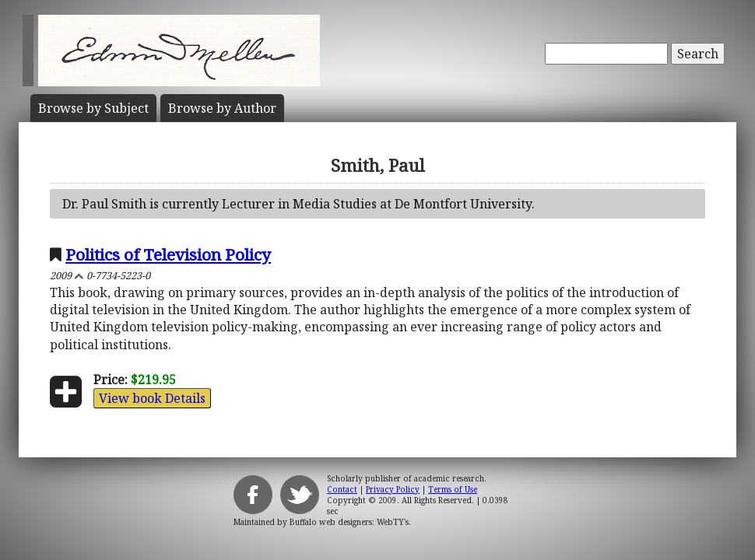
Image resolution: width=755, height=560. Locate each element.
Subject (93, 108)
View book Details (152, 398)
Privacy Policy (393, 489)
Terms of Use (453, 489)
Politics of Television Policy (168, 254)
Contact (342, 489)
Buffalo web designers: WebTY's (349, 522)
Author (222, 108)
